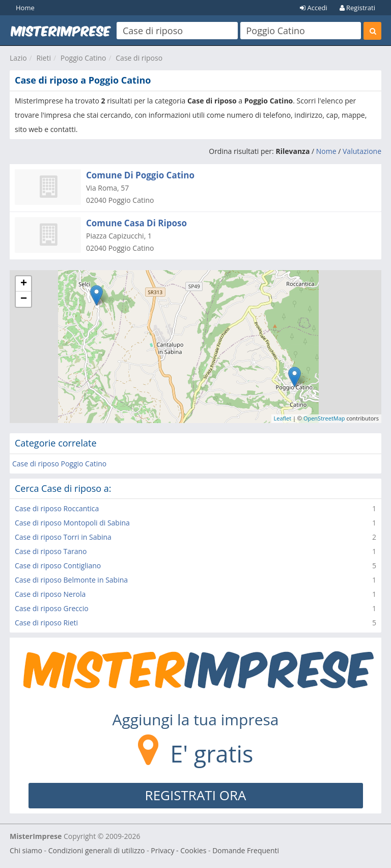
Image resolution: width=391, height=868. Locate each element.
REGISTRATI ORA (196, 795)
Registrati (357, 8)
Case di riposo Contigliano (58, 565)
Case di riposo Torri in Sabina (63, 537)
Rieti (44, 58)
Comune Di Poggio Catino (140, 175)
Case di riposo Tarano (51, 551)
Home (25, 8)
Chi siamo (26, 850)
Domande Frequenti (246, 850)
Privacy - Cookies (178, 850)
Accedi (314, 8)
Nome (326, 151)
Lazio (18, 58)
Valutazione (362, 151)
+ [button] (24, 284)
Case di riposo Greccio (52, 608)
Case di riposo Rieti (46, 623)
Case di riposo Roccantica (57, 508)
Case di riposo (139, 58)
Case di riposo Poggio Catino (59, 464)
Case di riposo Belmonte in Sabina (71, 580)
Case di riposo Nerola (50, 594)
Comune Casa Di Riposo (136, 223)
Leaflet (283, 418)
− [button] (24, 299)
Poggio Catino (83, 58)
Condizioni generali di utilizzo (97, 850)
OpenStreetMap (324, 418)
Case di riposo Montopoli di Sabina (72, 523)
